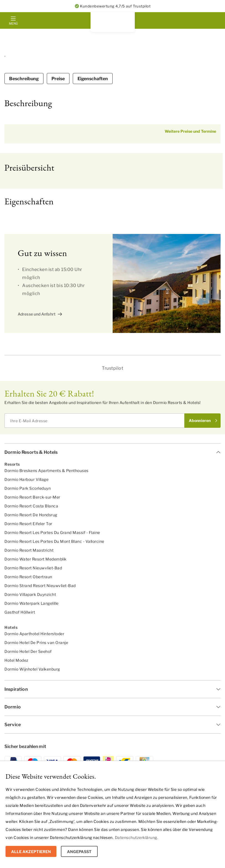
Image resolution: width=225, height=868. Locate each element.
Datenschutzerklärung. (137, 837)
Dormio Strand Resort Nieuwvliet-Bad (40, 586)
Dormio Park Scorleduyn (28, 488)
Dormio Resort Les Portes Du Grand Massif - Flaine (52, 532)
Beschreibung (24, 79)
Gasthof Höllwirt (20, 612)
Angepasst (79, 852)
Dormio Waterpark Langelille (32, 603)
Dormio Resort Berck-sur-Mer (32, 497)
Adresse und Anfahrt (37, 314)
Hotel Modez (16, 660)
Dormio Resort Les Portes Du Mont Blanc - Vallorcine (54, 541)
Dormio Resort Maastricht (29, 550)
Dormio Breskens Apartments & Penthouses (46, 471)
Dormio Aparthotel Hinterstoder (34, 634)
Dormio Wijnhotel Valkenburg (32, 669)
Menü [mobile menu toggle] (13, 24)
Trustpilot (113, 368)
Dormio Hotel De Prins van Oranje (36, 642)
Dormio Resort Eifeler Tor (28, 524)
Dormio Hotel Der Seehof (28, 651)
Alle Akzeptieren (31, 852)
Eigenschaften (93, 79)
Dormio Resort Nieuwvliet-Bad (33, 568)
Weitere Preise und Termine (190, 131)
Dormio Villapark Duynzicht (30, 594)
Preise (58, 79)
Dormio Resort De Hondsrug (31, 515)
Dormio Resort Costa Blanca (31, 506)
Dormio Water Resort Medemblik (36, 559)
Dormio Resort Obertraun (28, 577)
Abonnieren (200, 420)
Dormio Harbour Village (26, 479)
